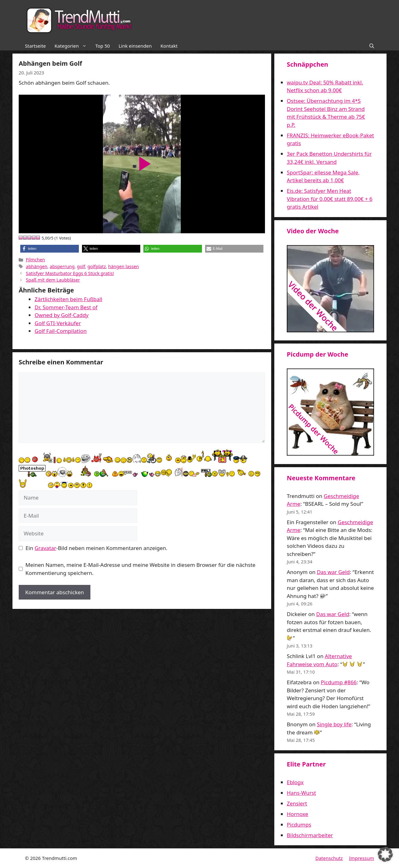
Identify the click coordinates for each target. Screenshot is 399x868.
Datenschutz (329, 858)
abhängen (37, 266)
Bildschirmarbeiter (310, 835)
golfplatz (96, 266)
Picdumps (299, 825)
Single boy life (334, 724)
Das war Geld (333, 572)
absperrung (62, 266)
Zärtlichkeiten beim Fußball (68, 299)
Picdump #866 (339, 682)
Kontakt (169, 46)
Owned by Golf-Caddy (62, 315)
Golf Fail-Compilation (61, 331)
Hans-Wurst (301, 793)
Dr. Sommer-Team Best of (66, 307)
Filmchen (35, 260)
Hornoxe (298, 814)
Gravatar (45, 548)
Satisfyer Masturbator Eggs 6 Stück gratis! (70, 273)
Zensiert (297, 803)
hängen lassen (123, 266)
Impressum (362, 858)
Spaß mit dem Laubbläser (53, 280)
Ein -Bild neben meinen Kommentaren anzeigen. (96, 548)
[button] (372, 46)
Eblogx (295, 782)
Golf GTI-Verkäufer (58, 323)
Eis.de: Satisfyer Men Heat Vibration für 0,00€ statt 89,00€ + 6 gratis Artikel (330, 199)
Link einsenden (135, 46)
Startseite (35, 46)
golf (81, 266)
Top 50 (103, 46)
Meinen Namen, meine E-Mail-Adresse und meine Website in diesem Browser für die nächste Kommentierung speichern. (141, 569)
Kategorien (73, 46)
